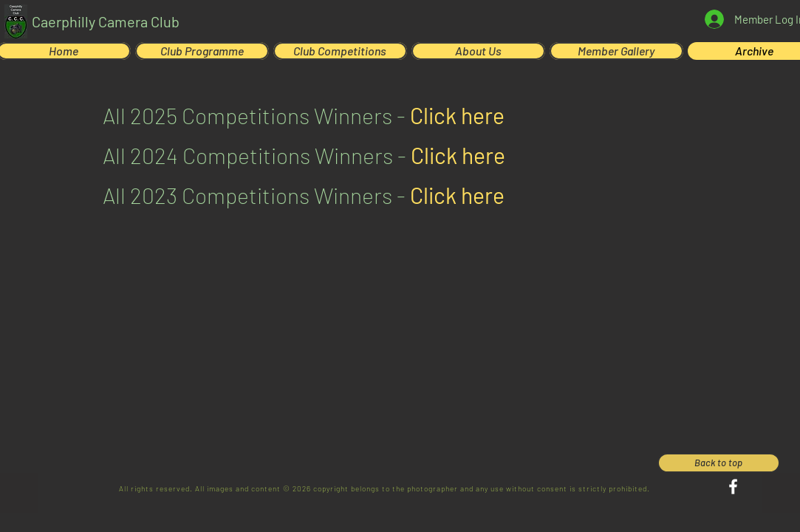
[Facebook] (733, 487)
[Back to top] (719, 463)
